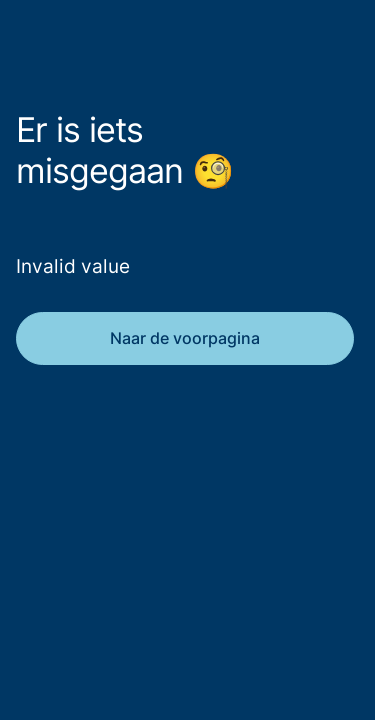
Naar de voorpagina (185, 338)
